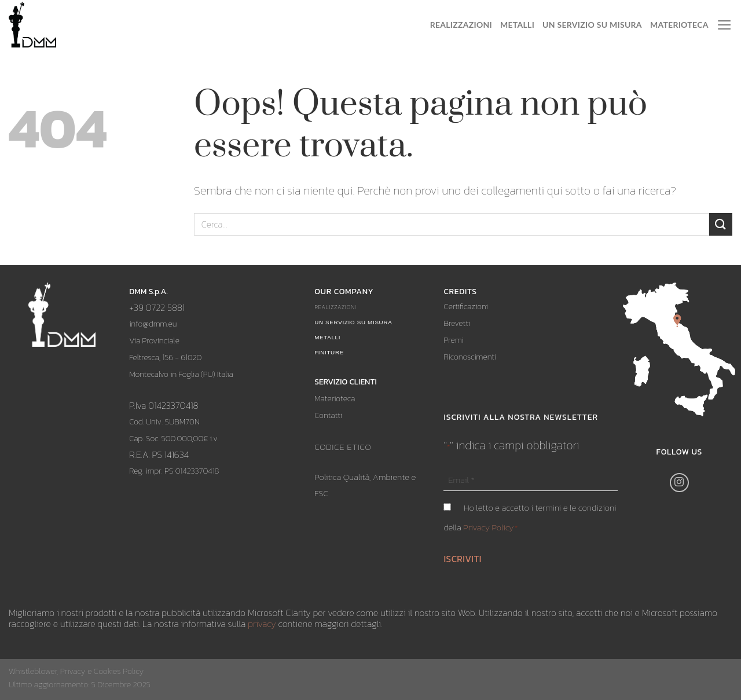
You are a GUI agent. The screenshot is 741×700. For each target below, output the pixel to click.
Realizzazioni (461, 25)
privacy (262, 624)
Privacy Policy (488, 527)
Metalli (517, 25)
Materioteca (679, 25)
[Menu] (725, 25)
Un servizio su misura (592, 25)
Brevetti (457, 323)
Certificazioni (465, 307)
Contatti (328, 415)
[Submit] (721, 224)
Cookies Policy (119, 671)
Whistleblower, (34, 671)
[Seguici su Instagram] (679, 483)
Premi (453, 340)
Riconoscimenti (470, 357)
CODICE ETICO (343, 447)
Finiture (329, 352)
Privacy (73, 671)
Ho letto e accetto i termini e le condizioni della (530, 518)
